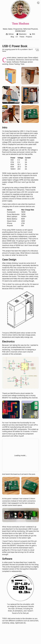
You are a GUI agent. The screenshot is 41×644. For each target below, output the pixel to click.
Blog (12, 37)
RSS (32, 34)
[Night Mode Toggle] (38, 3)
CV (17, 37)
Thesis (22, 37)
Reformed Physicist (31, 29)
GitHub (10, 34)
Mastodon (21, 34)
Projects (29, 37)
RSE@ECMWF (21, 31)
